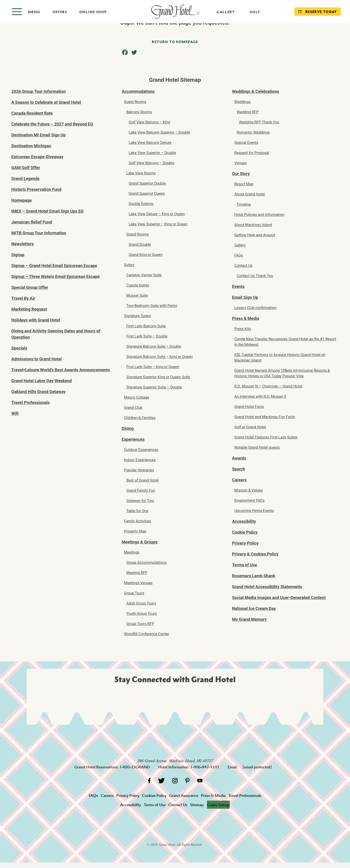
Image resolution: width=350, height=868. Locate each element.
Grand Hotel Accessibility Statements (267, 587)
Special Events (246, 143)
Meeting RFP (137, 573)
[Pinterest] (187, 781)
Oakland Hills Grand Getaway (38, 392)
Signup (18, 255)
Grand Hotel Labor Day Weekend (42, 381)
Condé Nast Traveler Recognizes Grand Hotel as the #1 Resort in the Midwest (285, 342)
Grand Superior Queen (147, 194)
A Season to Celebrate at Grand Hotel (46, 102)
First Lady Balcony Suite (146, 326)
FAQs (239, 255)
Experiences (133, 439)
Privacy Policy (245, 543)
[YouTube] (200, 781)
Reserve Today (318, 12)
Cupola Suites (138, 285)
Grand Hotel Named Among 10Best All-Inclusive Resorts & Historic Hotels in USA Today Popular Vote (282, 373)
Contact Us (243, 266)
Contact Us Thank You (255, 276)
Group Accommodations (146, 563)
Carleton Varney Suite (144, 275)
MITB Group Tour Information (39, 233)
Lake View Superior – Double (152, 153)
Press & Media (246, 318)
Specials (19, 348)
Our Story (241, 174)
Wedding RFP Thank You (259, 122)
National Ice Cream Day (254, 608)
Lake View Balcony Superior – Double (159, 132)
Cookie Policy (245, 532)
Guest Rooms (135, 102)
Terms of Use (245, 565)
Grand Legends (25, 178)
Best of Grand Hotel (142, 480)
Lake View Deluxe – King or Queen (157, 214)
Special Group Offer (30, 287)
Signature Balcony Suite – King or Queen (159, 357)
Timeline (244, 204)
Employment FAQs (249, 500)
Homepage (22, 200)
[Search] (277, 12)
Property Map (135, 531)
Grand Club (133, 408)
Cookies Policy (154, 795)
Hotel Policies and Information (259, 215)
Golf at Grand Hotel (250, 427)
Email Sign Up (245, 297)
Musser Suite (137, 295)
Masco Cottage (137, 397)
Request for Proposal (252, 153)
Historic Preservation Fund (36, 189)
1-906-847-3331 (205, 767)
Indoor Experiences (140, 460)
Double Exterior (141, 204)
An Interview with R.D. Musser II (260, 396)
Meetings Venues (138, 583)
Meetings (132, 552)
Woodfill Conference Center (146, 634)
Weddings (242, 102)
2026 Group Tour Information (39, 91)
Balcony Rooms (139, 112)
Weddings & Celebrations (256, 91)
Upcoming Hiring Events (254, 511)
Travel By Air (23, 298)
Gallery (226, 12)
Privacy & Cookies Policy (255, 554)
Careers (239, 480)
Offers (60, 12)
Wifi (15, 413)
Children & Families (140, 418)
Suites (129, 265)
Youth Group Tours (142, 614)
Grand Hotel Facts (249, 407)
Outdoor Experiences (141, 450)
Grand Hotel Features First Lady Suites (266, 437)
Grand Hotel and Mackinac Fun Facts (265, 417)
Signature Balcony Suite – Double (154, 346)
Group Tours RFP (140, 624)
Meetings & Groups (140, 542)
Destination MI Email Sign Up (38, 135)
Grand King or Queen (146, 255)
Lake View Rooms (141, 173)
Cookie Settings (218, 805)
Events (238, 286)
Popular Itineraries (139, 470)
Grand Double (140, 245)
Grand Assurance (184, 795)
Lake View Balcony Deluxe (150, 143)
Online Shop (93, 12)
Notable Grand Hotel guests (257, 447)
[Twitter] (161, 781)
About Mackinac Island (253, 225)
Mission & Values (248, 490)
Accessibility (244, 521)
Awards (239, 458)
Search (239, 469)
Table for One (137, 511)
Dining (128, 428)
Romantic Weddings (253, 132)
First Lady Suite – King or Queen (153, 367)
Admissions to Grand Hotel (37, 359)
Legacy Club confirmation (255, 308)
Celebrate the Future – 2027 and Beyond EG (52, 124)
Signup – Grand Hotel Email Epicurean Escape (54, 266)
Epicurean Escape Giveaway (37, 157)
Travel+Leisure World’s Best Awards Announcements (61, 370)
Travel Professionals (31, 402)
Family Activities (137, 521)
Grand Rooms (138, 234)
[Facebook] (149, 781)
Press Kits (243, 329)
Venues (240, 163)
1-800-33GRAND (135, 767)
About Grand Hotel (250, 194)
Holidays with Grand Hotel (36, 320)
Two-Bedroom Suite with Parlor (152, 306)
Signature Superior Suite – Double (154, 387)
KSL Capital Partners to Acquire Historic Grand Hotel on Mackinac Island (280, 358)
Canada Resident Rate (32, 113)
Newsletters (23, 244)
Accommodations (138, 91)
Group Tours (134, 593)
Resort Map (244, 184)
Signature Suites (137, 316)
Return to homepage (175, 42)
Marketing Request (29, 309)
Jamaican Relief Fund (32, 222)
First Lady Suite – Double (147, 336)
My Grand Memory (249, 619)
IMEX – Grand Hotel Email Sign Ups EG (48, 211)
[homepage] (175, 12)
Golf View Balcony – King (149, 122)
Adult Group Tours (141, 603)
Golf (255, 12)
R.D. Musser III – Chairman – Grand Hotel (268, 386)
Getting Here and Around (255, 235)
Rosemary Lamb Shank (254, 576)
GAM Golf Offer (26, 168)
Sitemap (196, 805)
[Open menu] (26, 12)
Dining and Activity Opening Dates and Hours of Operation (56, 334)
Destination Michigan (31, 146)
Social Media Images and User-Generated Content (279, 598)
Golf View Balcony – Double (151, 163)
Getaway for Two (140, 501)
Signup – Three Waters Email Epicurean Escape (56, 276)
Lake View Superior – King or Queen (158, 224)
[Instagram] (175, 781)
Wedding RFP (248, 112)
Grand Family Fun (141, 491)
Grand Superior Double (147, 183)
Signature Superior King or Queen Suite (158, 377)
